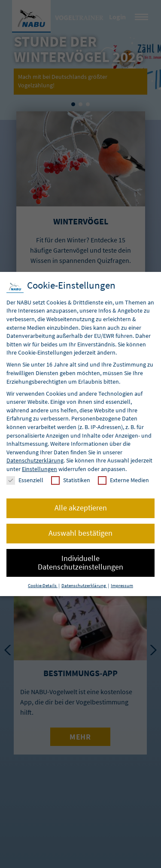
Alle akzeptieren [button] (81, 508)
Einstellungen (39, 469)
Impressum (122, 586)
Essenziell (25, 480)
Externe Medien (123, 480)
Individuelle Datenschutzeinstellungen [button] (80, 563)
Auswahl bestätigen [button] (80, 533)
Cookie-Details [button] (43, 586)
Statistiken (71, 480)
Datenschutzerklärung (35, 460)
